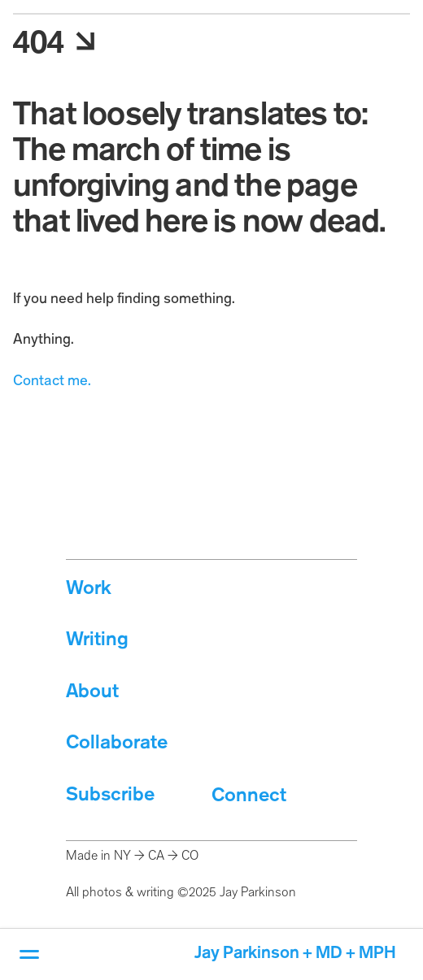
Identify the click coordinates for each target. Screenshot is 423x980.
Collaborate (117, 743)
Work (89, 589)
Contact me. (52, 381)
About (92, 692)
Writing (97, 640)
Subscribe (110, 795)
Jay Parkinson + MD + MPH (295, 954)
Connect (249, 796)
